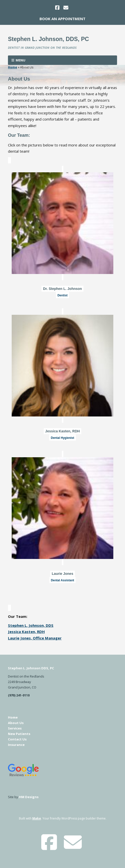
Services (15, 728)
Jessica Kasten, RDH (62, 431)
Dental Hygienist (62, 438)
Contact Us (17, 739)
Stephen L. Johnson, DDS (31, 625)
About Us (16, 723)
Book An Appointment (62, 19)
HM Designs (29, 797)
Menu (21, 60)
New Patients (19, 734)
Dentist (62, 295)
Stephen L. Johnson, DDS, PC (48, 39)
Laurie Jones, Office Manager (35, 638)
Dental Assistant (63, 580)
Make (37, 818)
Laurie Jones (62, 574)
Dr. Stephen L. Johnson (62, 289)
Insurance (16, 745)
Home (13, 67)
